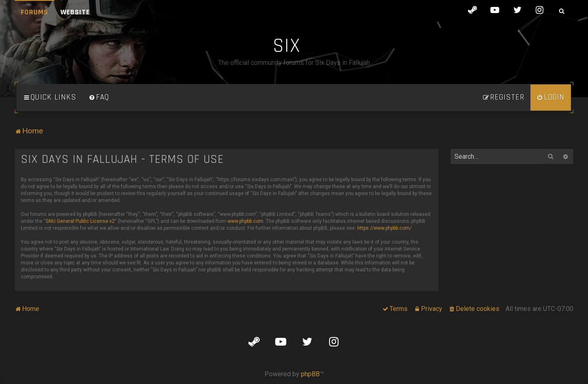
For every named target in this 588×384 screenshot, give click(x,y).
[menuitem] (99, 98)
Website (75, 12)
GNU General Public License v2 (80, 221)
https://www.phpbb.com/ (384, 228)
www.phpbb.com (245, 221)
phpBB (310, 374)
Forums (35, 12)
